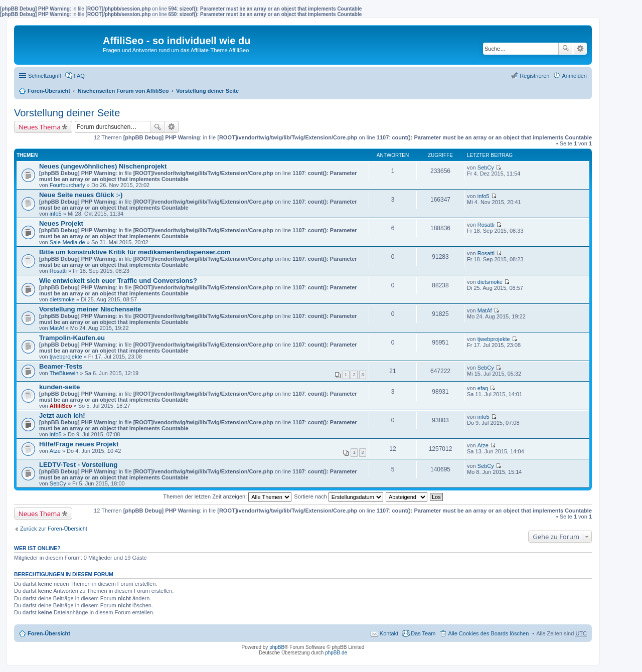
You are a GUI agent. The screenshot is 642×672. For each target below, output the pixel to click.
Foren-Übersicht (49, 91)
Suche (566, 49)
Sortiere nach (338, 496)
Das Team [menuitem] (423, 633)
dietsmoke (62, 299)
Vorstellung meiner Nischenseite (90, 309)
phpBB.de (336, 653)
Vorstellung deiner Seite (207, 91)
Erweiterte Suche (580, 49)
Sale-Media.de (67, 242)
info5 (56, 214)
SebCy (486, 167)
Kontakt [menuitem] (389, 633)
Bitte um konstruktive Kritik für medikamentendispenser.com (135, 252)
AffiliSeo (61, 406)
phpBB (277, 647)
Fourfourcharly (67, 185)
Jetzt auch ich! (62, 415)
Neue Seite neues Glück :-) (81, 195)
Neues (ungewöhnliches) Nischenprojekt (103, 166)
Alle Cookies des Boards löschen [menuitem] (488, 633)
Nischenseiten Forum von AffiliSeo (123, 91)
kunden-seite (59, 387)
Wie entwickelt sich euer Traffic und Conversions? (118, 281)
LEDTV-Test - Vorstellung (78, 465)
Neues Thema (40, 127)
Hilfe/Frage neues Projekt (79, 444)
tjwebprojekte (66, 357)
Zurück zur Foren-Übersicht (54, 529)
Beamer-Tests (61, 366)
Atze (55, 451)
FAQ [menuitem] (79, 76)
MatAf (57, 328)
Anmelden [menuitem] (574, 76)
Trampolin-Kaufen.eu (72, 338)
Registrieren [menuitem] (534, 76)
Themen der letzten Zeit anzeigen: (227, 496)
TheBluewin (64, 373)
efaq (483, 388)
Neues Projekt (61, 223)
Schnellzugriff (45, 76)
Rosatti (486, 225)
